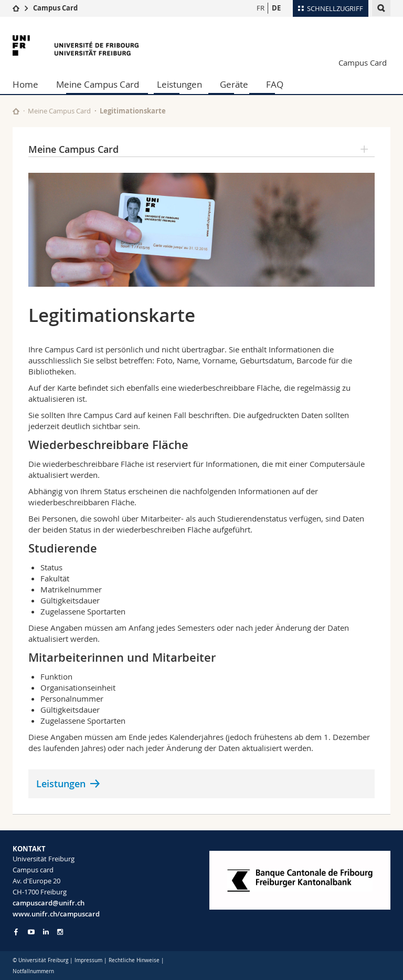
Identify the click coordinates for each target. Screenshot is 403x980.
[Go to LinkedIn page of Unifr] (46, 932)
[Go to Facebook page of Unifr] (16, 932)
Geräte (234, 84)
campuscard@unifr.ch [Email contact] (49, 903)
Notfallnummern (33, 971)
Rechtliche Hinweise (134, 960)
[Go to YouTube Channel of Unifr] (31, 932)
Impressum (88, 960)
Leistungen (179, 84)
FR (261, 8)
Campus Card (55, 8)
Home (25, 84)
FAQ (275, 84)
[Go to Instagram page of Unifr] (60, 932)
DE (276, 8)
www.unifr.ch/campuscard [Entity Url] (56, 914)
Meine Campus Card (98, 84)
